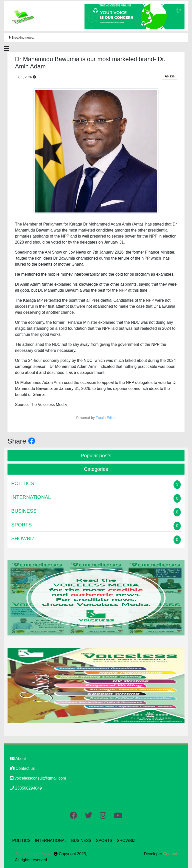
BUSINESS (81, 841)
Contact (170, 854)
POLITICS (21, 841)
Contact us (22, 768)
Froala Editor (106, 418)
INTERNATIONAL (51, 841)
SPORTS (104, 841)
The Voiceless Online (34, 854)
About (18, 759)
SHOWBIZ (126, 841)
